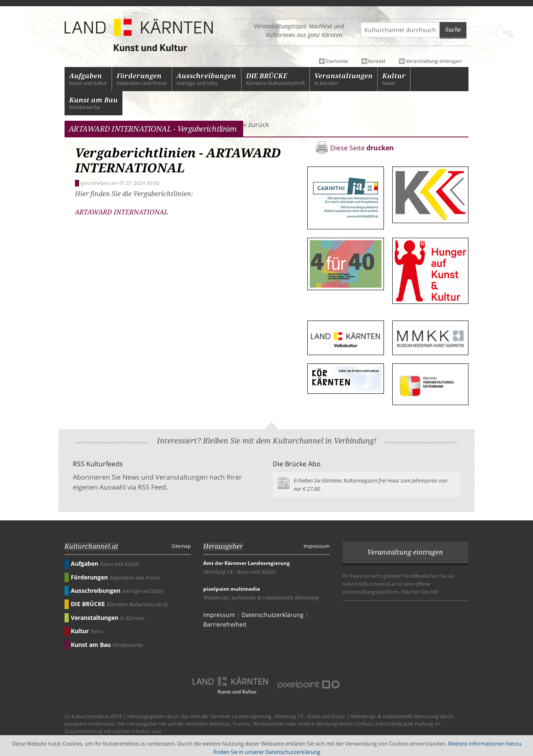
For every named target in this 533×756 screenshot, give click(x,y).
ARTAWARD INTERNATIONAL (122, 212)
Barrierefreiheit (225, 624)
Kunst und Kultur (88, 79)
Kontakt (377, 61)
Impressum (317, 546)
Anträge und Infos (206, 79)
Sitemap (181, 546)
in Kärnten (344, 79)
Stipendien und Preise (142, 79)
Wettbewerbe (93, 103)
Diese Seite (362, 148)
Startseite (337, 61)
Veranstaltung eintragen (434, 61)
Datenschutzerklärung (273, 615)
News (394, 79)
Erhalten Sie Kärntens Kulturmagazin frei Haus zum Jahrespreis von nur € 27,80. (370, 485)
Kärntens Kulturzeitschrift (275, 79)
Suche (453, 30)
